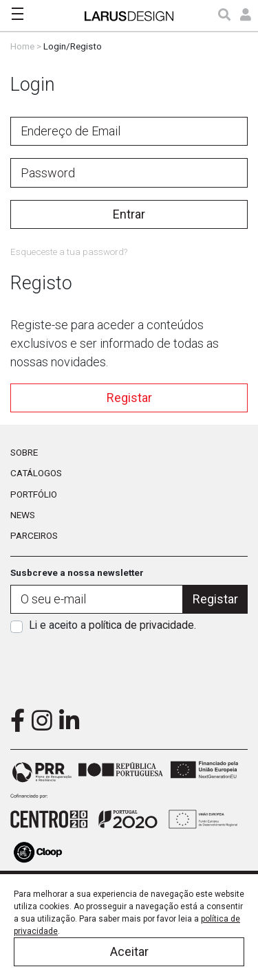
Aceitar (129, 951)
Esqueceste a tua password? (69, 252)
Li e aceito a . (112, 625)
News (23, 515)
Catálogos (36, 473)
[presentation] (129, 666)
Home (22, 46)
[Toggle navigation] (17, 14)
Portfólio (34, 494)
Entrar (129, 214)
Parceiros (34, 535)
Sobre (24, 452)
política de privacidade (141, 625)
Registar (129, 398)
